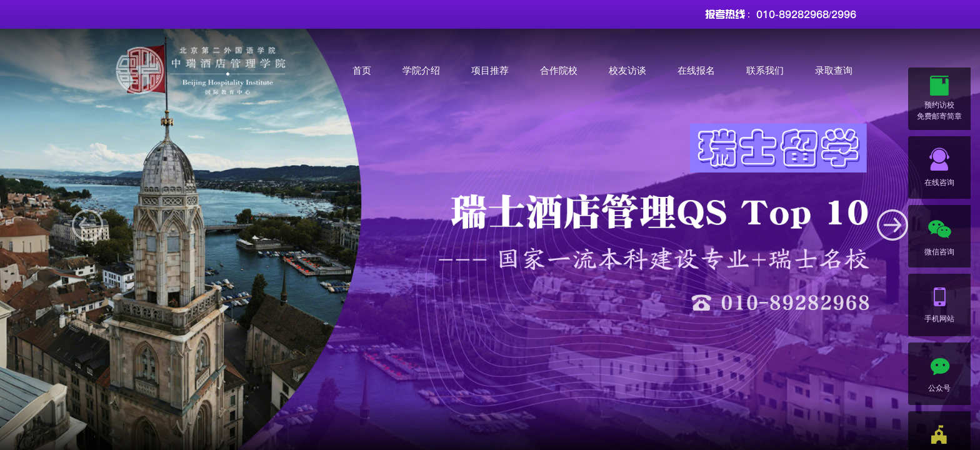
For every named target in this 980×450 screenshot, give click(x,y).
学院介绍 (421, 70)
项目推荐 (490, 70)
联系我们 (765, 70)
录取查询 (834, 70)
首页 (362, 70)
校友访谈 (627, 70)
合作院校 (559, 70)
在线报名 (696, 70)
